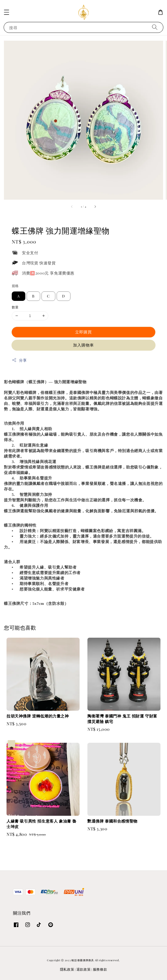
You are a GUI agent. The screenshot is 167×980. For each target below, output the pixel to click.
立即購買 (83, 332)
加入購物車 (83, 345)
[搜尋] (155, 27)
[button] (7, 12)
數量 (15, 307)
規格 (15, 286)
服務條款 (100, 969)
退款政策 (84, 969)
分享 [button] (19, 360)
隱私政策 (67, 969)
